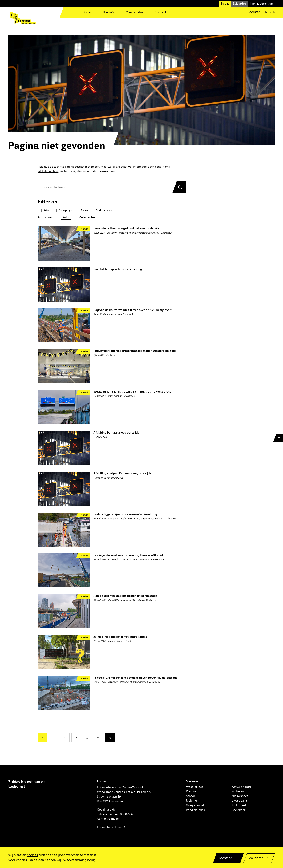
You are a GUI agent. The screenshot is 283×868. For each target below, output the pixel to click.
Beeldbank (239, 810)
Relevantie (87, 217)
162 (99, 738)
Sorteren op (47, 218)
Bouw (87, 12)
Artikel (47, 210)
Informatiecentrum (262, 4)
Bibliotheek (239, 805)
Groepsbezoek (195, 805)
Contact (160, 12)
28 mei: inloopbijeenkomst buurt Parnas (120, 637)
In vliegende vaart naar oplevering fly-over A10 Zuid (128, 555)
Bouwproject (66, 210)
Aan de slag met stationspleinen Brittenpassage (125, 596)
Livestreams (240, 801)
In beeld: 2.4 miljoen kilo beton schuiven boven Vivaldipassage (135, 678)
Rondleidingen (196, 810)
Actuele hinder (242, 787)
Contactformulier (108, 819)
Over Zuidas (134, 12)
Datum (66, 217)
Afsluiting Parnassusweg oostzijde (116, 433)
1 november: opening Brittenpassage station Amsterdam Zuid (135, 351)
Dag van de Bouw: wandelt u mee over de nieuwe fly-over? (133, 310)
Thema (85, 210)
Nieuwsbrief (240, 796)
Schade (191, 796)
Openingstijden (107, 810)
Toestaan (226, 858)
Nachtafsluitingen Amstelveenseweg (118, 269)
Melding (191, 801)
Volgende (110, 738)
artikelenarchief (48, 171)
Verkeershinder (105, 210)
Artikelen (238, 791)
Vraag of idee (195, 787)
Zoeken (179, 187)
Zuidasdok (239, 4)
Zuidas (225, 4)
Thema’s (108, 12)
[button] (252, 12)
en (273, 12)
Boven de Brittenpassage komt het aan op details (126, 228)
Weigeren (256, 858)
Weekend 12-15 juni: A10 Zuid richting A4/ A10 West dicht (132, 392)
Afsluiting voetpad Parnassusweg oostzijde (122, 473)
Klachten (192, 791)
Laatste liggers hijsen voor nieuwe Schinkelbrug (125, 514)
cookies (32, 855)
